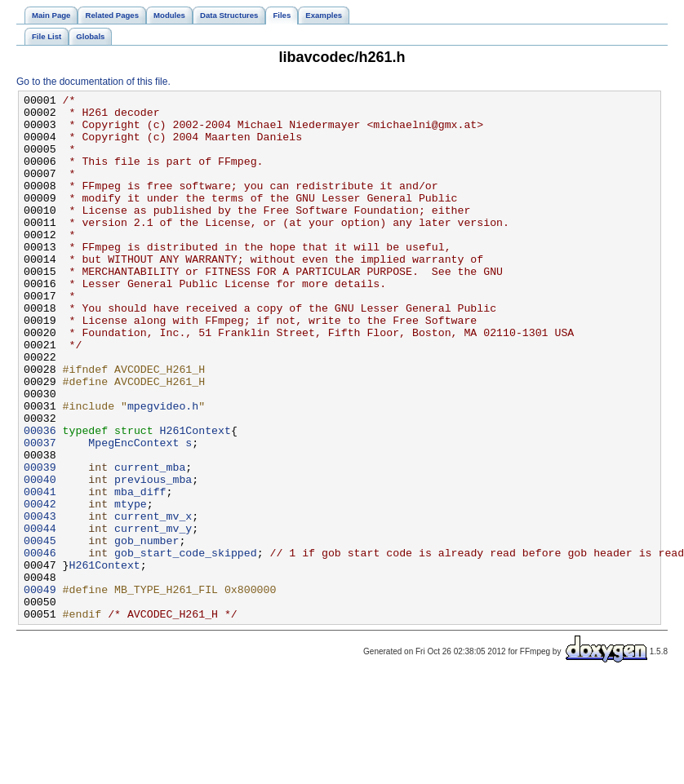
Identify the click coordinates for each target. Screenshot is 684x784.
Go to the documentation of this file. (93, 82)
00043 (40, 601)
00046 (40, 645)
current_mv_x (153, 601)
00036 (40, 498)
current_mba (150, 543)
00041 (40, 572)
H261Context (195, 498)
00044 (40, 616)
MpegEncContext (133, 513)
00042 (40, 587)
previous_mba (153, 557)
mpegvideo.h (163, 469)
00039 (40, 543)
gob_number (147, 631)
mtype (131, 587)
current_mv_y (153, 616)
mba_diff (140, 572)
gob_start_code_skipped (186, 645)
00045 (40, 631)
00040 (40, 557)
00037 (40, 513)
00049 (40, 689)
